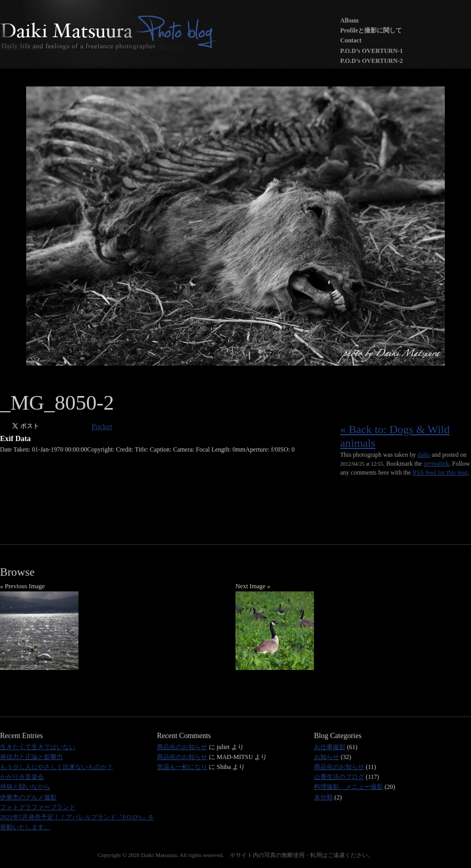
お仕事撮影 (330, 747)
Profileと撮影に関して (371, 30)
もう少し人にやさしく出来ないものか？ (57, 767)
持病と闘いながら (25, 787)
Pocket (102, 426)
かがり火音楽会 (22, 777)
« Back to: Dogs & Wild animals (395, 436)
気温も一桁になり (182, 767)
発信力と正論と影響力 (31, 757)
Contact (351, 40)
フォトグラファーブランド (38, 807)
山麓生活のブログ (339, 777)
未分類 (323, 797)
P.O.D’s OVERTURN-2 (372, 61)
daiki (424, 455)
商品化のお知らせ (182, 747)
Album (349, 20)
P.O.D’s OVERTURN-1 (372, 51)
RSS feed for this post (440, 473)
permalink (436, 464)
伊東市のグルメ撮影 (28, 797)
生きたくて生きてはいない (38, 747)
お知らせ (327, 757)
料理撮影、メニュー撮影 (349, 787)
